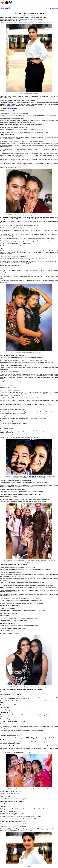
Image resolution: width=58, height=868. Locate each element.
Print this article (53, 8)
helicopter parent (11, 108)
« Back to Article (5, 8)
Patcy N (29, 866)
